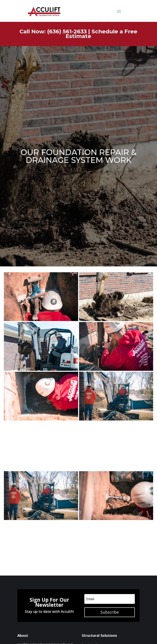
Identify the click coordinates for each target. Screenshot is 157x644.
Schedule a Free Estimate (101, 34)
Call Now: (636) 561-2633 (53, 31)
